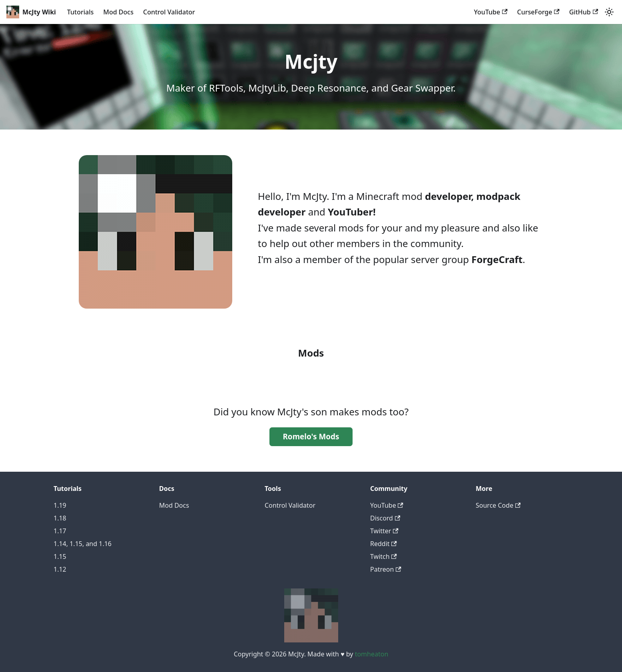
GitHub (584, 12)
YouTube (491, 12)
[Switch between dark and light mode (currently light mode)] (609, 12)
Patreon (386, 569)
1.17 (60, 531)
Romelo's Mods (311, 437)
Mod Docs (118, 12)
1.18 (60, 518)
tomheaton (372, 654)
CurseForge (538, 12)
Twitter (384, 531)
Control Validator (169, 12)
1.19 (60, 505)
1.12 (60, 569)
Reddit (384, 544)
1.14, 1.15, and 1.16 (83, 544)
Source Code (498, 505)
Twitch (384, 556)
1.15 (60, 556)
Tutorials (80, 12)
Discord (385, 518)
